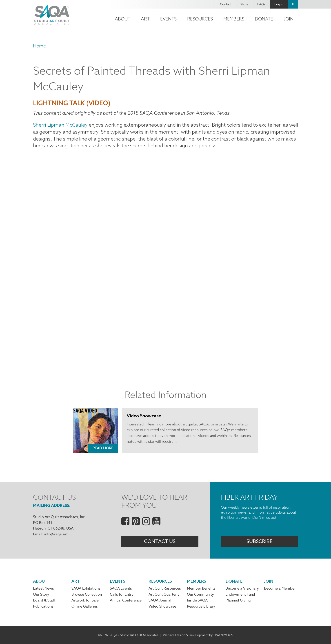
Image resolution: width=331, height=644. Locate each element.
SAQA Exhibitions (86, 588)
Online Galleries (85, 606)
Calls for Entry (122, 595)
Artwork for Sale (85, 600)
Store (244, 4)
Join (289, 19)
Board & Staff (44, 600)
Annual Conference (126, 600)
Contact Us (160, 541)
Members (234, 19)
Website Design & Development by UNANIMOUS (198, 635)
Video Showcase (144, 416)
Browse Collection (87, 595)
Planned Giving (238, 600)
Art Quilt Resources (165, 588)
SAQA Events (121, 588)
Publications (43, 606)
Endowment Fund (240, 595)
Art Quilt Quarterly (164, 595)
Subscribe (259, 541)
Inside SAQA (197, 600)
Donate (264, 19)
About (123, 19)
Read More (103, 448)
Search (293, 4)
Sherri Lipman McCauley (60, 125)
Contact (226, 4)
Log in (279, 4)
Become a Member (280, 588)
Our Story (41, 595)
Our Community (200, 595)
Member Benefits (201, 588)
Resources (200, 19)
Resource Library (201, 606)
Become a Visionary (242, 588)
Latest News (43, 588)
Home (39, 46)
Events (168, 19)
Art (145, 19)
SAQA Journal (160, 600)
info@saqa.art (56, 534)
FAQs (261, 4)
